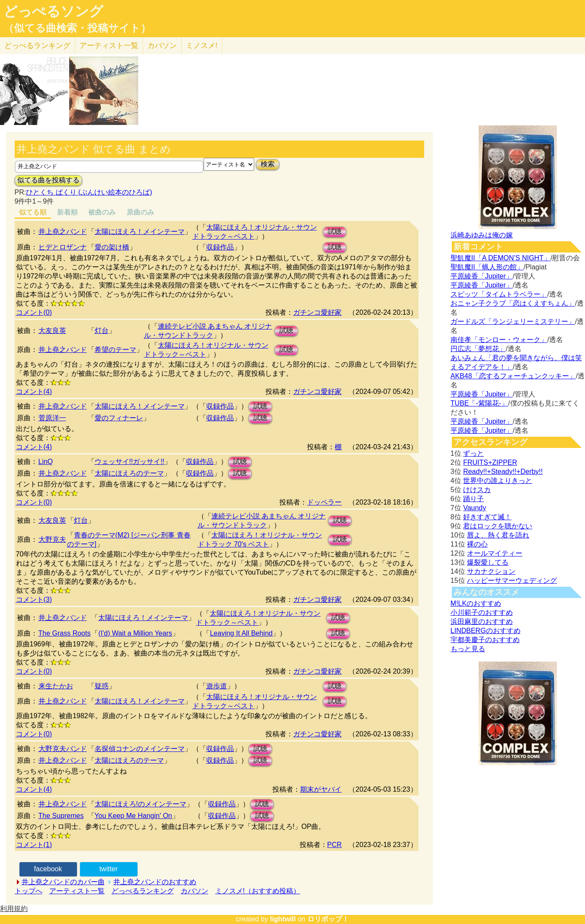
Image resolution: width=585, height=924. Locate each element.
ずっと (473, 453)
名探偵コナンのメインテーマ (140, 749)
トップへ (29, 891)
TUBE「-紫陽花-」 (479, 403)
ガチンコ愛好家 (317, 312)
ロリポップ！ (328, 919)
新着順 (67, 212)
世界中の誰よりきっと (498, 481)
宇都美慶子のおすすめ (485, 640)
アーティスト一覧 (77, 891)
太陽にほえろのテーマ (129, 473)
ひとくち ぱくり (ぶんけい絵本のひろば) (89, 192)
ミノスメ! (202, 46)
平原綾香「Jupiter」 (482, 276)
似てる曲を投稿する (48, 180)
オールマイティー (495, 553)
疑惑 (102, 686)
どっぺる (37, 46)
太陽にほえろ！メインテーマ (140, 232)
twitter (109, 869)
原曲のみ (141, 212)
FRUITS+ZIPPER (490, 462)
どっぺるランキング (143, 891)
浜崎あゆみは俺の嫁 (482, 235)
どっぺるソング (53, 11)
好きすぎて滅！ (487, 517)
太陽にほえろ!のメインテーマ (141, 804)
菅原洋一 (52, 418)
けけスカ (477, 490)
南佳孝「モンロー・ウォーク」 (499, 340)
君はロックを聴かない (498, 526)
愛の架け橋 (112, 247)
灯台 (102, 331)
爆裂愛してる (488, 562)
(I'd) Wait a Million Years (135, 633)
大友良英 (52, 331)
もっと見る (468, 649)
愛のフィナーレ (119, 418)
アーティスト (109, 46)
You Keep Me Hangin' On (133, 816)
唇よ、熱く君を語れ (498, 535)
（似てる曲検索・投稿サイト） (77, 28)
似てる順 (33, 212)
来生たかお (56, 686)
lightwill (283, 919)
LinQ (46, 462)
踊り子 (473, 499)
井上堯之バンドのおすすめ (155, 882)
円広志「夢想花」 (478, 349)
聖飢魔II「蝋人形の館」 (487, 267)
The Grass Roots (65, 633)
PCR (335, 845)
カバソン (162, 46)
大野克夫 (52, 539)
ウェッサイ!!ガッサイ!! (130, 462)
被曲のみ (102, 212)
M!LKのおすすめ (476, 603)
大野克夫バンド (63, 749)
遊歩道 (217, 686)
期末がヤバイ (321, 789)
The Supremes (61, 816)
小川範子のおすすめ (482, 612)
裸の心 (477, 544)
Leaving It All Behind (241, 633)
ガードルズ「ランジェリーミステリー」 (513, 321)
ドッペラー (324, 502)
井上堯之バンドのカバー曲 (63, 882)
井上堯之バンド (63, 232)
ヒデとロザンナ (63, 247)
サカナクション (491, 571)
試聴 (335, 232)
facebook (48, 869)
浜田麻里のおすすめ (482, 622)
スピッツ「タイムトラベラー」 (499, 294)
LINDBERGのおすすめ (486, 631)
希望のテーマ (115, 350)
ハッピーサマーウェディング (512, 580)
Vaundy (475, 508)
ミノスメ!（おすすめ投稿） (258, 891)
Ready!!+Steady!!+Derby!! (503, 472)
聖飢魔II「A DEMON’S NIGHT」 (500, 258)
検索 (268, 164)
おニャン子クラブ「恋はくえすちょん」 (513, 303)
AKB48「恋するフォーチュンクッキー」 (513, 376)
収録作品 (220, 247)
